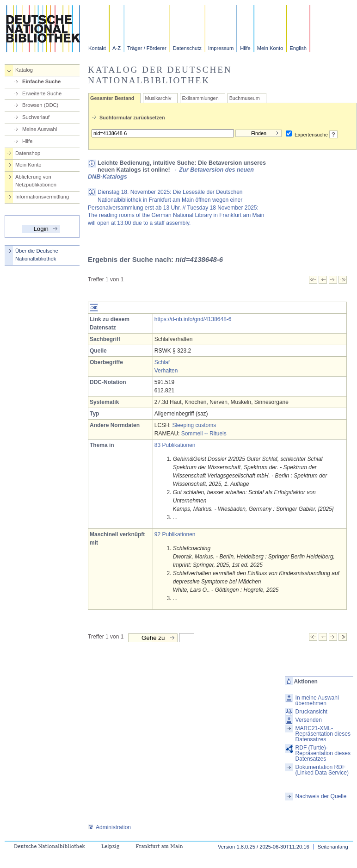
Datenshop (28, 153)
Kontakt (97, 48)
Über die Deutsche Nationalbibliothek (37, 255)
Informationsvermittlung (42, 197)
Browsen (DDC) (40, 105)
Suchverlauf (36, 117)
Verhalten (166, 371)
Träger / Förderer (147, 48)
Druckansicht (311, 712)
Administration (109, 827)
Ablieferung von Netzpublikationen (36, 181)
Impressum (221, 48)
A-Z (117, 48)
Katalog (24, 70)
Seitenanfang (333, 847)
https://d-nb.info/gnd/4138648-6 (193, 319)
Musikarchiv (158, 98)
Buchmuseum (245, 98)
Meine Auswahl (40, 129)
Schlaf (162, 362)
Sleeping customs (194, 425)
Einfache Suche (41, 81)
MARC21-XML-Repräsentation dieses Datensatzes (323, 734)
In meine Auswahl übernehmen (317, 701)
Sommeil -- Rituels (204, 434)
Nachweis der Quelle (321, 796)
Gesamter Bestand (112, 98)
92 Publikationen (175, 534)
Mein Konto (270, 48)
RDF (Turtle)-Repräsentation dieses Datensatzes (323, 753)
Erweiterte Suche (42, 93)
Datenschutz (187, 48)
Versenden (309, 720)
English (298, 48)
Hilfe (245, 48)
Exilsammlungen (200, 98)
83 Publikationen (175, 445)
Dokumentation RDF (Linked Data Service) (322, 770)
